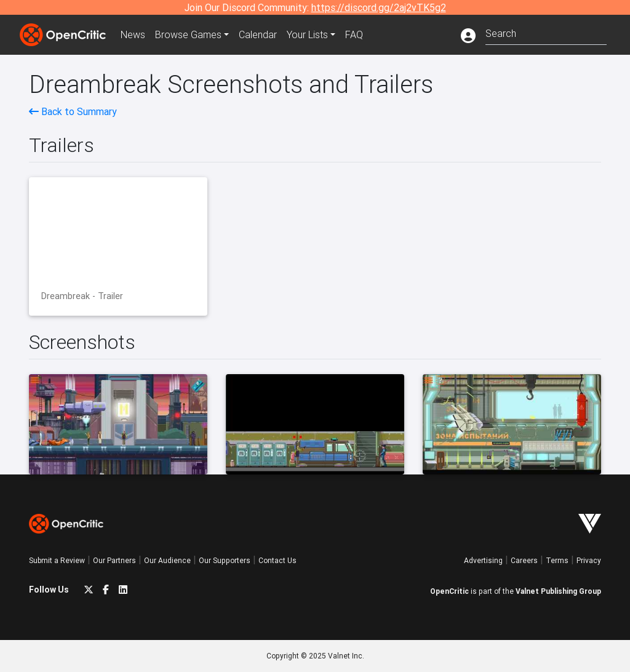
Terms (557, 560)
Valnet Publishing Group (558, 591)
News (133, 34)
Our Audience (167, 560)
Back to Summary (73, 111)
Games (188, 34)
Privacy (589, 560)
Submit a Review (57, 560)
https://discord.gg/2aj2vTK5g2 (379, 7)
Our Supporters (225, 560)
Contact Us (277, 560)
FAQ (354, 34)
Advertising (483, 560)
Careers (524, 560)
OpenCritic (449, 591)
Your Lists (307, 34)
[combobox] (546, 32)
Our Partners (114, 560)
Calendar (258, 34)
